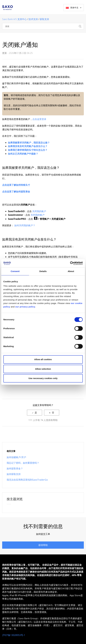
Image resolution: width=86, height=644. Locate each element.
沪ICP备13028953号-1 (14, 635)
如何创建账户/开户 (16, 457)
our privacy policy (25, 307)
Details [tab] (43, 271)
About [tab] (71, 271)
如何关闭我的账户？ (25, 225)
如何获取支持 (14, 474)
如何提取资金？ (15, 468)
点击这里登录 (39, 119)
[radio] (35, 413)
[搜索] (43, 26)
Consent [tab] (15, 271)
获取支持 (44, 19)
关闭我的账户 (39, 211)
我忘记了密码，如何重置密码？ (23, 463)
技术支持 (33, 19)
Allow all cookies (43, 359)
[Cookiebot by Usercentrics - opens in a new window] (70, 263)
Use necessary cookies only (43, 378)
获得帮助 (43, 545)
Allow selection (43, 369)
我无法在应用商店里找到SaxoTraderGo (27, 480)
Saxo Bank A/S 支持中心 (14, 19)
